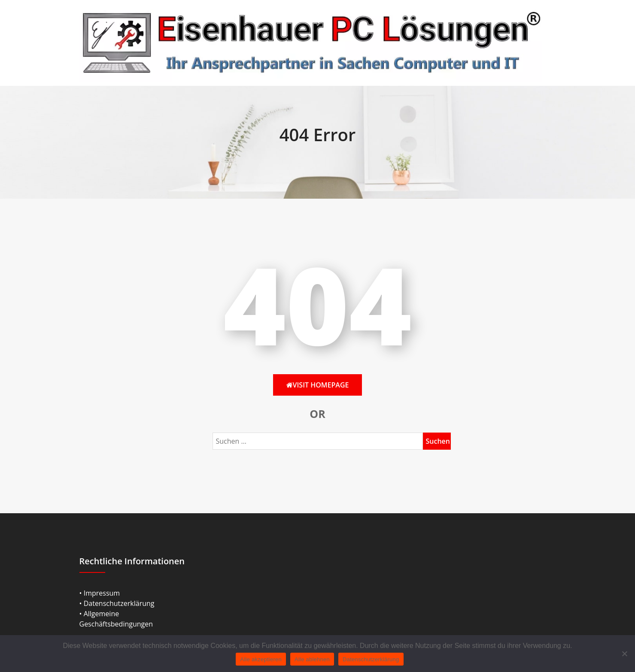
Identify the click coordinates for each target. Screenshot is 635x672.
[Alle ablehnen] (624, 654)
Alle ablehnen (312, 659)
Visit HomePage (318, 385)
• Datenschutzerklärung (117, 603)
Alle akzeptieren (261, 659)
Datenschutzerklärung (371, 659)
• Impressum (100, 593)
